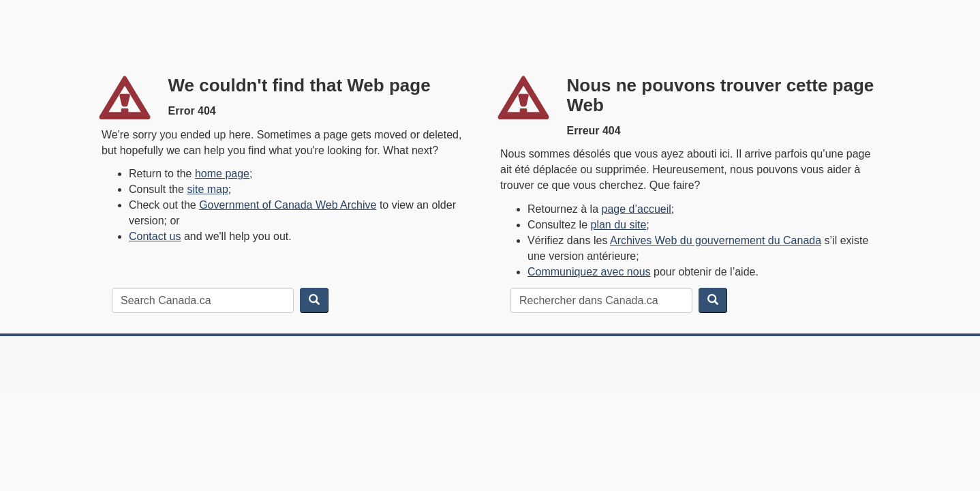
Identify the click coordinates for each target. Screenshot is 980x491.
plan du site (619, 225)
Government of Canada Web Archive (288, 205)
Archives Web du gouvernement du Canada (716, 240)
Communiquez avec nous (589, 272)
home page (222, 174)
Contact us (155, 236)
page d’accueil (637, 209)
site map (207, 189)
